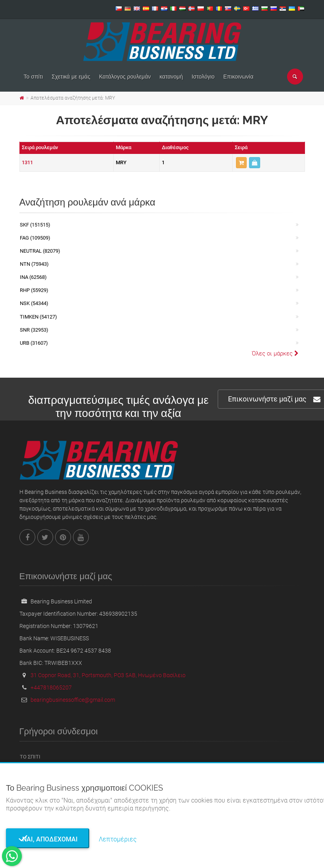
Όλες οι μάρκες (275, 353)
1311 (27, 162)
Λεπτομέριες (118, 839)
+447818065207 (51, 687)
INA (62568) (33, 277)
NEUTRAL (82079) (40, 251)
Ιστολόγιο (203, 77)
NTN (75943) (34, 264)
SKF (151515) (35, 225)
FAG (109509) (35, 238)
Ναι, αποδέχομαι (48, 839)
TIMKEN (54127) (38, 317)
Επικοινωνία (238, 77)
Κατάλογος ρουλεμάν (125, 77)
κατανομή (171, 77)
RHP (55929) (34, 290)
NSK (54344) (34, 303)
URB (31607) (34, 343)
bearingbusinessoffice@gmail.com (73, 700)
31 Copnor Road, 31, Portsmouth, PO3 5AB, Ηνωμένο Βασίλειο (108, 675)
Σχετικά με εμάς (71, 77)
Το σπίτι (34, 77)
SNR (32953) (34, 330)
